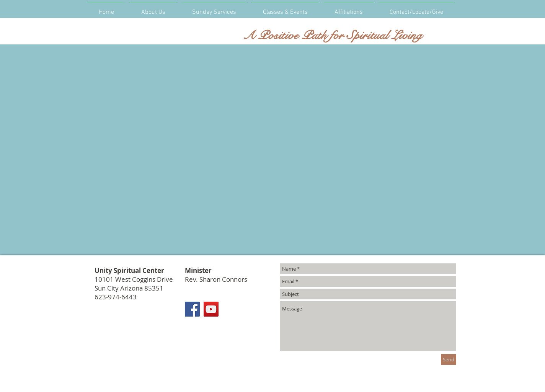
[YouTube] (211, 309)
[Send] (449, 359)
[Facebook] (192, 309)
